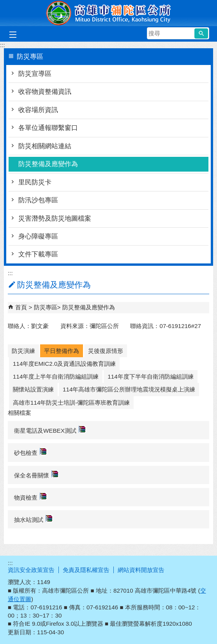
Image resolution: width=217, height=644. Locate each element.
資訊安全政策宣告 (31, 570)
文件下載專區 (38, 254)
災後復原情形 (106, 351)
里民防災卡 (35, 182)
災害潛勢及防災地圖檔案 (55, 218)
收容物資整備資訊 (45, 92)
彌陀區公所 (109, 13)
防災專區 (46, 307)
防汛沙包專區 (38, 200)
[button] (201, 33)
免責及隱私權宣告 (86, 570)
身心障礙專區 (38, 236)
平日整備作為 (62, 351)
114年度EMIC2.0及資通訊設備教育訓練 (64, 364)
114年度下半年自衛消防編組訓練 (150, 376)
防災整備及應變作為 (48, 164)
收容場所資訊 (38, 110)
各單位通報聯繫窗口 (48, 128)
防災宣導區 (35, 74)
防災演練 (23, 351)
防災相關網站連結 (45, 146)
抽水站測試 (34, 519)
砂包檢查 (31, 452)
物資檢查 (31, 497)
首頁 (21, 307)
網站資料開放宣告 (141, 570)
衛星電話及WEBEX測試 (50, 430)
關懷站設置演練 (33, 389)
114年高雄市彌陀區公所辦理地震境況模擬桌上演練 (129, 389)
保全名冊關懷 (36, 475)
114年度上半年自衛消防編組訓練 (56, 376)
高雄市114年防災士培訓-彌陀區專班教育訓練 (71, 403)
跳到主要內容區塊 (4, 4)
